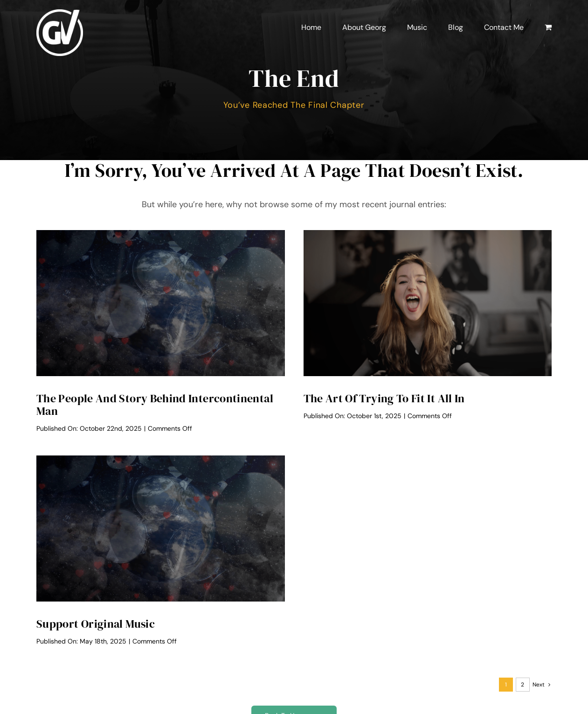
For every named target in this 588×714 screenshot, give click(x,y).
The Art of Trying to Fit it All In (384, 398)
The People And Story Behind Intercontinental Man (155, 405)
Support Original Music (96, 624)
